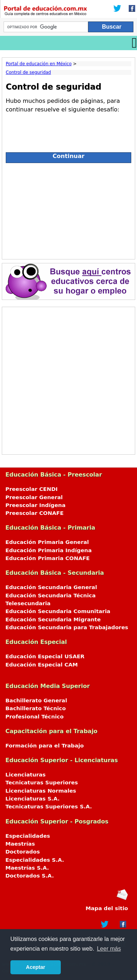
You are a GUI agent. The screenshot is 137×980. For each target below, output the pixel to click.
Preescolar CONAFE (35, 513)
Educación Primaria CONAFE (48, 558)
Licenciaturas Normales (41, 791)
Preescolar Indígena (35, 505)
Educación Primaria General (47, 542)
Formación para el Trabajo (45, 746)
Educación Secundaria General (51, 587)
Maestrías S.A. (27, 868)
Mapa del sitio (107, 908)
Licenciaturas (26, 775)
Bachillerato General (36, 701)
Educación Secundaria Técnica (51, 596)
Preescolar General (34, 497)
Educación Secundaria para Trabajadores (67, 627)
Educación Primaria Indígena (49, 550)
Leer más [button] (109, 949)
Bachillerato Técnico (36, 708)
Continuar (68, 156)
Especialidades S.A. (35, 860)
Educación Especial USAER (45, 656)
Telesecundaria (28, 603)
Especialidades (28, 836)
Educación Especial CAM (42, 665)
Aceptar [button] (36, 967)
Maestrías (20, 844)
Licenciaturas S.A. (33, 799)
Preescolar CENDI (31, 489)
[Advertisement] (68, 209)
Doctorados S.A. (30, 876)
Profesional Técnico (35, 717)
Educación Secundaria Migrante (53, 620)
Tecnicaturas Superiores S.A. (49, 807)
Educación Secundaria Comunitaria (58, 611)
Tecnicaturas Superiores (42, 783)
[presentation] (60, 130)
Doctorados (23, 852)
